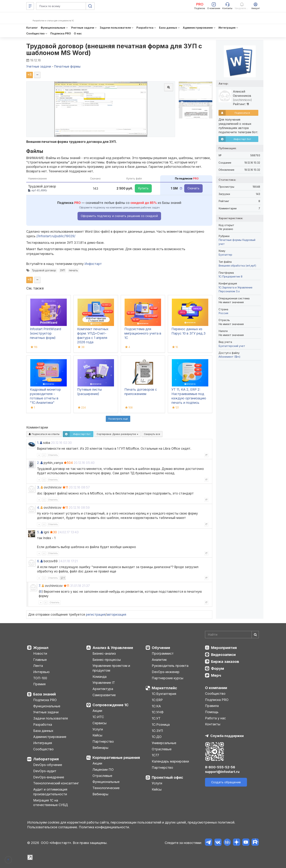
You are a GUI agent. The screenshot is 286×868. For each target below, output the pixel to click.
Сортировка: (117, 434)
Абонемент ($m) (229, 357)
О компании (216, 688)
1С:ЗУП (157, 731)
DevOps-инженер (166, 672)
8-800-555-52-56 (220, 767)
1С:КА (156, 706)
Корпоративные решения (116, 758)
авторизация (116, 615)
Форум (218, 668)
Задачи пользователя (51, 718)
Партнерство (103, 741)
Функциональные (47, 706)
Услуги (98, 729)
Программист (163, 653)
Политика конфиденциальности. (104, 827)
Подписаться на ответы (44, 434)
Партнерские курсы (168, 678)
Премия (39, 684)
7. (40, 586)
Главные (40, 660)
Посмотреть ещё (118, 419)
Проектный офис (167, 777)
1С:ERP (157, 700)
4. (38, 508)
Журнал (41, 648)
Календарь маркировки (170, 761)
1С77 (155, 755)
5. (38, 532)
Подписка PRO (45, 700)
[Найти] (255, 635)
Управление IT (104, 683)
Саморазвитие (104, 695)
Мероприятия (224, 648)
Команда (99, 677)
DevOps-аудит (45, 771)
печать (73, 270)
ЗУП (62, 270)
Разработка (43, 725)
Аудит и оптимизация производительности (50, 792)
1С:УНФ (158, 712)
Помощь (212, 712)
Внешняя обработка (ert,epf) (237, 266)
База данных (43, 731)
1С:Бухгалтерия (164, 694)
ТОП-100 (40, 678)
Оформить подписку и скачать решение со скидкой (119, 216)
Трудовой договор (44, 270)
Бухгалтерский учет (232, 346)
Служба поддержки (227, 736)
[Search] (232, 635)
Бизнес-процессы (107, 660)
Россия (223, 313)
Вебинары (100, 748)
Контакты (213, 724)
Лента (38, 666)
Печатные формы (230, 240)
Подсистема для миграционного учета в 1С (143, 333)
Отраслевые (102, 776)
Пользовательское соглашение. (53, 827)
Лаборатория (46, 759)
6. (38, 561)
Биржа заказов (225, 662)
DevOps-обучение (48, 765)
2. (38, 463)
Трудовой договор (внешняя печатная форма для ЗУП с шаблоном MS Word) (114, 49)
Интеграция (43, 743)
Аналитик (159, 660)
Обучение (161, 648)
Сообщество (43, 749)
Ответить (53, 455)
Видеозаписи (223, 655)
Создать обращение (226, 782)
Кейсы (97, 735)
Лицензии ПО (103, 770)
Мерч (216, 675)
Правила (212, 706)
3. (38, 487)
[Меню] (30, 6)
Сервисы (99, 723)
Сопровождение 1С (111, 705)
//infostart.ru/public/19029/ (56, 236)
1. (38, 443)
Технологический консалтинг (56, 783)
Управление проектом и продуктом (111, 668)
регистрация (96, 615)
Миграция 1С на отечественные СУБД (51, 803)
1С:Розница (161, 725)
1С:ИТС (98, 717)
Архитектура (103, 689)
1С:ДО (157, 737)
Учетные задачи (46, 712)
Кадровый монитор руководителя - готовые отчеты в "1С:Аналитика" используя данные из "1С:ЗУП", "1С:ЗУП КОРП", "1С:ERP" (47, 403)
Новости (40, 653)
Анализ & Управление (113, 648)
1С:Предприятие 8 (230, 276)
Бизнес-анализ (104, 653)
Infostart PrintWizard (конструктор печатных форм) (46, 333)
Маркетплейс (164, 688)
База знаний (45, 694)
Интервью (41, 672)
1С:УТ (156, 718)
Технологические (106, 788)
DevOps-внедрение (49, 777)
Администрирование (50, 737)
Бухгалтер (225, 255)
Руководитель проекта (170, 666)
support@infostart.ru (222, 772)
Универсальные (164, 743)
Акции (97, 711)
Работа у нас (215, 718)
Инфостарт (93, 264)
